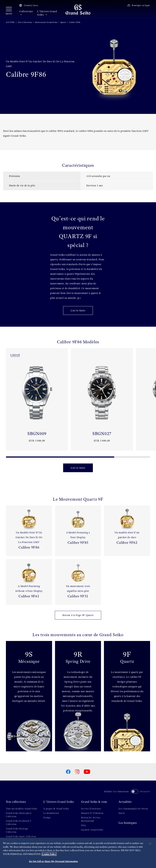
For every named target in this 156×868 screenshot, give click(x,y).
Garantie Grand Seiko (92, 830)
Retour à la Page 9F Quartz (78, 615)
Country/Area (29, 5)
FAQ (83, 825)
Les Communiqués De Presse (133, 809)
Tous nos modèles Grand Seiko (22, 809)
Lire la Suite (78, 310)
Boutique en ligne (139, 5)
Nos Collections (25, 22)
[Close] (150, 844)
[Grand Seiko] (78, 9)
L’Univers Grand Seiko (47, 13)
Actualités (125, 802)
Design (47, 818)
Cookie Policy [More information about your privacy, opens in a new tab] (49, 854)
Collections (26, 13)
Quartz (63, 22)
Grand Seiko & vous (94, 802)
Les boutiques (128, 823)
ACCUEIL (10, 22)
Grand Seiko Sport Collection (21, 836)
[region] (78, 853)
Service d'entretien (91, 809)
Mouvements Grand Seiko (46, 22)
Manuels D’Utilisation (92, 813)
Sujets (122, 813)
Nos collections (16, 802)
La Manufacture (51, 813)
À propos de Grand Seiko (56, 809)
